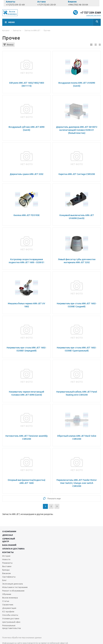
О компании (9, 531)
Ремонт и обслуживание (13, 591)
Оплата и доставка (13, 549)
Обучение (7, 594)
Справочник (8, 605)
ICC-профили (8, 612)
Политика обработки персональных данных (22, 638)
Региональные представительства (12, 627)
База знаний (9, 545)
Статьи (6, 601)
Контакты (8, 552)
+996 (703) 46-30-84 (78, 5)
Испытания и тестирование (15, 587)
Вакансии (6, 573)
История (6, 556)
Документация (9, 608)
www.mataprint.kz (30, 643)
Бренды (6, 570)
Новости (6, 559)
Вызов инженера (10, 598)
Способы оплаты (10, 615)
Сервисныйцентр (9, 540)
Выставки (7, 566)
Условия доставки (11, 618)
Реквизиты (7, 563)
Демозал (8, 535)
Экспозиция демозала (13, 584)
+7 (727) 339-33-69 (15, 5)
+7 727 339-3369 (91, 13)
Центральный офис (11, 622)
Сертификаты (9, 577)
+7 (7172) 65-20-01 (47, 5)
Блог (4, 580)
